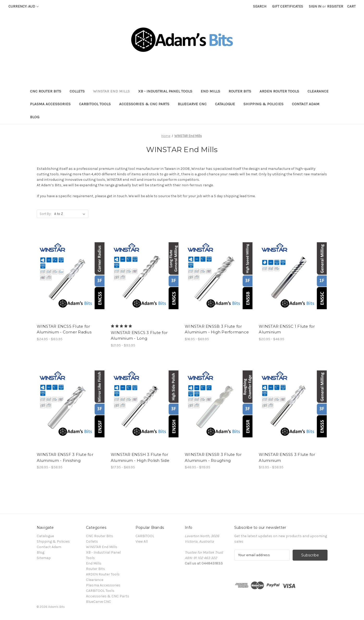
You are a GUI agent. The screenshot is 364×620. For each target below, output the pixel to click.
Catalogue (225, 104)
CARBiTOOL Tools (95, 104)
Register (335, 6)
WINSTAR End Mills (111, 91)
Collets (77, 91)
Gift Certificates (288, 6)
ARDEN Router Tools (279, 91)
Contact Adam (306, 104)
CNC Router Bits (46, 91)
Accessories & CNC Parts (144, 104)
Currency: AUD (23, 6)
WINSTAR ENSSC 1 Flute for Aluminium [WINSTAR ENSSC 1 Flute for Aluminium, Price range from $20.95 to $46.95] (287, 329)
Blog (35, 117)
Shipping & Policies (263, 104)
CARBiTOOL (145, 536)
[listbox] (71, 214)
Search (260, 6)
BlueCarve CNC (192, 104)
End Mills (210, 91)
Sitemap (44, 558)
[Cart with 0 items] (351, 6)
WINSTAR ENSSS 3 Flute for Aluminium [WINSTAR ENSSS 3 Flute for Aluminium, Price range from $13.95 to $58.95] (287, 457)
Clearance (318, 91)
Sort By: (45, 214)
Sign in (315, 6)
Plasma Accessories (50, 104)
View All (142, 541)
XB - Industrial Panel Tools (165, 91)
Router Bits (240, 91)
